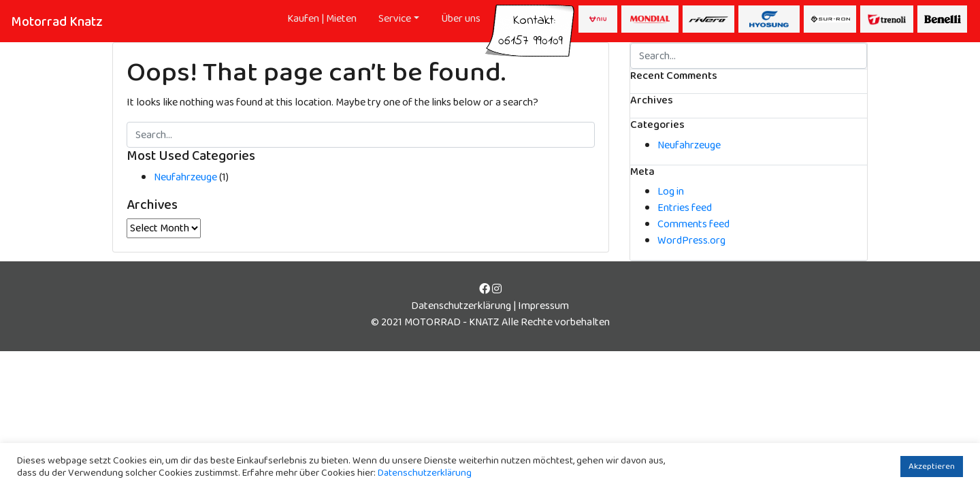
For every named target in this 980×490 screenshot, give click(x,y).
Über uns (461, 19)
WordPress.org (691, 241)
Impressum (543, 306)
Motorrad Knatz (57, 22)
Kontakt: (530, 24)
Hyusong (769, 19)
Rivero (708, 19)
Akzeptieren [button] (932, 467)
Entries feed (685, 208)
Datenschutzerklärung (461, 306)
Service (395, 19)
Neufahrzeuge (185, 177)
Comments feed (693, 224)
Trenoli (887, 19)
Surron (830, 19)
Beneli (942, 19)
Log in (671, 192)
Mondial (650, 19)
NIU (598, 19)
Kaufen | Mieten (322, 19)
